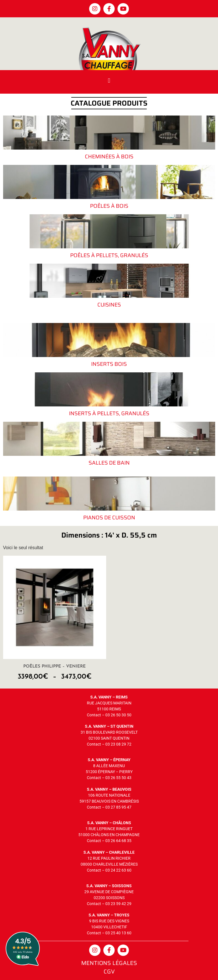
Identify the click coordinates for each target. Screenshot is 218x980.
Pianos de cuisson (109, 517)
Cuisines (109, 305)
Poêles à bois (109, 206)
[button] (109, 80)
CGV (109, 971)
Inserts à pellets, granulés (109, 413)
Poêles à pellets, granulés (109, 255)
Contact (94, 715)
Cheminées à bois (109, 156)
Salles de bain (109, 463)
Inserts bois (109, 364)
